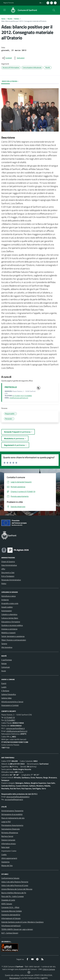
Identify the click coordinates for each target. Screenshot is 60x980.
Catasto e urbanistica (9, 614)
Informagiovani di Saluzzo (11, 918)
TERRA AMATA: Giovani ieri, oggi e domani (17, 929)
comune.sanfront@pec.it (15, 728)
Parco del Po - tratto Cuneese (13, 896)
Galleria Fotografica (9, 694)
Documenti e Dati (8, 573)
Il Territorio (5, 691)
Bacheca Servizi (7, 836)
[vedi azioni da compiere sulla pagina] (19, 58)
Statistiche (5, 862)
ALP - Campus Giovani (10, 933)
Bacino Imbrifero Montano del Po (14, 893)
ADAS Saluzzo (7, 904)
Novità (10, 19)
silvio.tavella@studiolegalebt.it (18, 797)
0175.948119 (9, 717)
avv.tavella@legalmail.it (14, 799)
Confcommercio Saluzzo (10, 878)
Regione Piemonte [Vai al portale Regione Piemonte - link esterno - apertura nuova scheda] (9, 3)
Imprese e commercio (9, 629)
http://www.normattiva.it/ (11, 926)
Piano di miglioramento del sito (13, 818)
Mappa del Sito (7, 865)
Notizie (17, 19)
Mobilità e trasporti (8, 633)
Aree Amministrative (9, 565)
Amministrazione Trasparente (12, 811)
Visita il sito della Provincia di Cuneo (15, 885)
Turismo (4, 644)
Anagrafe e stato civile (10, 603)
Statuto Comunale (8, 840)
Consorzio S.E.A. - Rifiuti (10, 907)
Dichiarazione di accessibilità (12, 814)
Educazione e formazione (11, 622)
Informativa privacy (9, 844)
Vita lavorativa (7, 647)
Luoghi (4, 687)
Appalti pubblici (7, 607)
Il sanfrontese (7, 660)
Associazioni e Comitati (10, 705)
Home (3, 19)
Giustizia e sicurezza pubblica (12, 625)
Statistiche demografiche (11, 915)
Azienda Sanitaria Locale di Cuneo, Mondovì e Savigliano (22, 922)
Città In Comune (49, 969)
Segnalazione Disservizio (11, 829)
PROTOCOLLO (11, 387)
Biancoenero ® (15, 978)
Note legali (5, 847)
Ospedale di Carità (8, 900)
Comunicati (6, 667)
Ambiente (5, 600)
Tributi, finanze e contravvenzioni (14, 640)
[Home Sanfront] (23, 10)
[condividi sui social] (7, 58)
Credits (4, 855)
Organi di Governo (8, 562)
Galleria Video (6, 698)
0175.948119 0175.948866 (22, 396)
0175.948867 (10, 720)
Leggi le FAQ (6, 822)
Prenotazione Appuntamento (12, 825)
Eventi (4, 683)
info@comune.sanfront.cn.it (19, 398)
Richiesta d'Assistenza (10, 833)
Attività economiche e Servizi (12, 702)
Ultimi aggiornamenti (9, 858)
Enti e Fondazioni (8, 576)
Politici (4, 583)
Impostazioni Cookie (9, 851)
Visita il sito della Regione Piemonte (15, 882)
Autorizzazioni (7, 611)
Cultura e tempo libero (10, 618)
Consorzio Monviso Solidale (12, 911)
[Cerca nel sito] (54, 10)
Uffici (3, 569)
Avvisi (4, 671)
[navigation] (5, 10)
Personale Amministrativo (11, 580)
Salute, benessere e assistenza (13, 636)
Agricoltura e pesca (8, 596)
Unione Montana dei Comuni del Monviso (17, 889)
